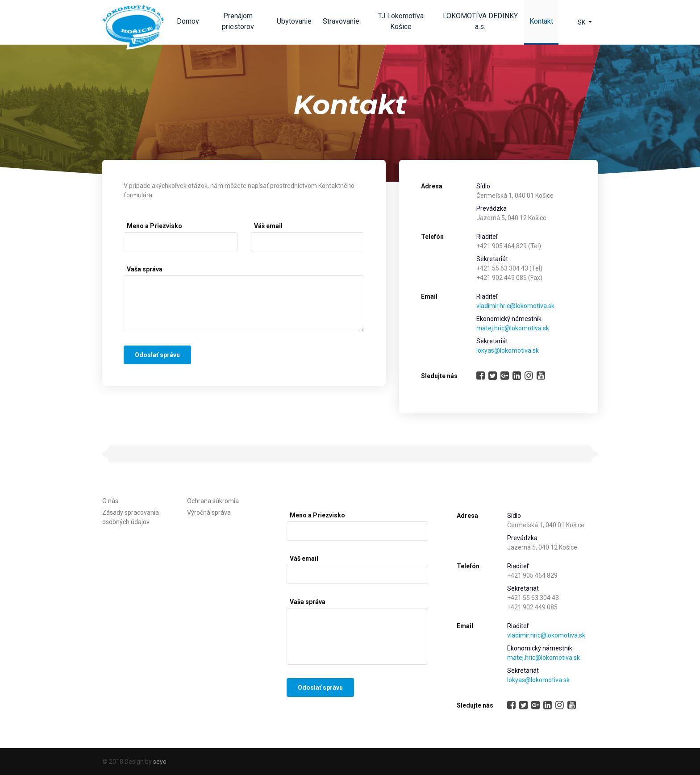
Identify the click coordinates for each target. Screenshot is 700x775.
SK (582, 22)
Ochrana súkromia (213, 501)
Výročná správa (209, 512)
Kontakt (544, 24)
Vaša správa (145, 269)
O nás (110, 501)
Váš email (268, 226)
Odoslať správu (157, 355)
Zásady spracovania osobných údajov (131, 517)
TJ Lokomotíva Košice (401, 21)
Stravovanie (341, 21)
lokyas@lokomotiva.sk (508, 350)
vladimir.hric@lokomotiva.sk (515, 306)
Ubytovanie (294, 21)
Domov (188, 21)
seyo (160, 762)
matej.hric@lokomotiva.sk (513, 328)
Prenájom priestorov (238, 21)
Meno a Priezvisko (154, 226)
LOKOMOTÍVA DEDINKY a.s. (480, 21)
